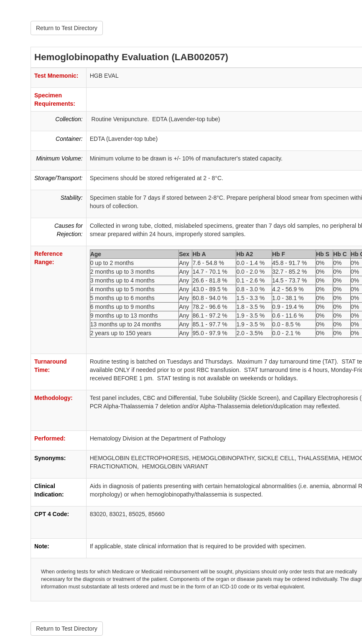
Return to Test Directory (67, 28)
